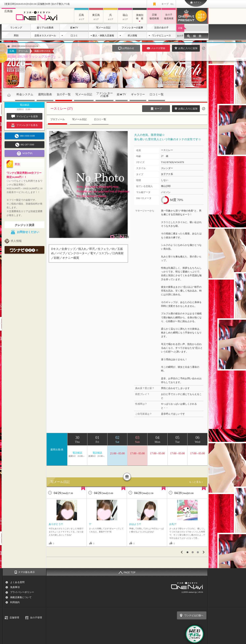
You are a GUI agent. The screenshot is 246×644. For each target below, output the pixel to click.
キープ (168, 4)
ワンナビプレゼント (202, 16)
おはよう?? (135, 524)
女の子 (180, 36)
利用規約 (15, 602)
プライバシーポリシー (22, 592)
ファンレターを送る (25, 125)
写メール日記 (103, 28)
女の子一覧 (64, 94)
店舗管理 (14, 618)
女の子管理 (36, 618)
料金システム (25, 94)
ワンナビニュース (161, 36)
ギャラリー (138, 94)
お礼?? (173, 524)
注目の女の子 (161, 28)
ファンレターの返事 (132, 28)
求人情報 (132, 36)
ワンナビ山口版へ (194, 615)
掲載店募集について (21, 597)
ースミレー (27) (62, 109)
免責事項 (15, 587)
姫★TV (74, 28)
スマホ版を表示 (26, 572)
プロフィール (58, 119)
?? (90, 524)
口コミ (74, 36)
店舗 (180, 28)
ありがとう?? (56, 524)
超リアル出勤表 (45, 28)
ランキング (16, 28)
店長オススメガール (45, 36)
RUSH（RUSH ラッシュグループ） (32, 56)
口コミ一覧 (157, 94)
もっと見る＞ (196, 482)
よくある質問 (17, 582)
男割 (16, 36)
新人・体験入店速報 (103, 36)
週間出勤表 (45, 94)
